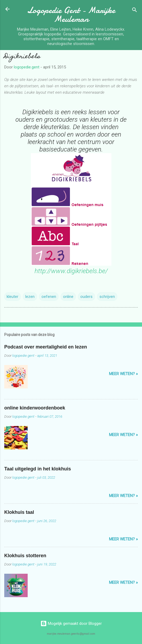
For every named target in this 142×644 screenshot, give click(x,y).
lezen (30, 297)
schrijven (107, 297)
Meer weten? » (123, 374)
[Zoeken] (135, 11)
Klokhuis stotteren (25, 556)
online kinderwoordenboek (35, 408)
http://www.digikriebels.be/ (71, 271)
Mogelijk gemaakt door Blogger (71, 624)
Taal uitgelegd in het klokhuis (38, 469)
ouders (86, 297)
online (68, 297)
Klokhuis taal (19, 512)
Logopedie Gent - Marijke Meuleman (71, 15)
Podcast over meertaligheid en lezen (46, 347)
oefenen (49, 297)
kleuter (12, 297)
